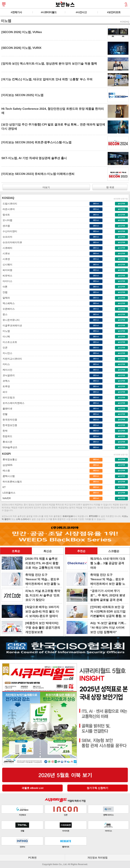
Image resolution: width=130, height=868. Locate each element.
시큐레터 (7, 248)
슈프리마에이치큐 (12, 242)
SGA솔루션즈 (9, 447)
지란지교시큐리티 (12, 359)
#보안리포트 (114, 12)
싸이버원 (7, 270)
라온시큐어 (8, 209)
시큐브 (6, 253)
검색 (126, 5)
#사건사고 (81, 12)
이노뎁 (6, 331)
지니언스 (7, 353)
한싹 (4, 431)
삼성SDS (7, 465)
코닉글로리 (8, 375)
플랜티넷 (7, 409)
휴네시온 (7, 442)
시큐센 (6, 259)
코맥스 (6, 381)
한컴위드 (7, 436)
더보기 (46, 187)
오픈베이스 (8, 309)
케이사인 (7, 370)
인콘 (4, 348)
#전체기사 (16, 12)
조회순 (16, 551)
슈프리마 (7, 237)
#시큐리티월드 (49, 12)
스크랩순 (114, 551)
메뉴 (4, 5)
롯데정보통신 (9, 459)
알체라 (6, 298)
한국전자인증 (9, 420)
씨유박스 (7, 276)
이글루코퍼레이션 (12, 325)
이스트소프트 (9, 342)
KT (3, 487)
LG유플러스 (8, 493)
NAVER (6, 498)
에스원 (6, 471)
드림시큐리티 (9, 204)
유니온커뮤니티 (10, 320)
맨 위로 (110, 187)
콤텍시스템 (8, 476)
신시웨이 (7, 265)
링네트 (6, 215)
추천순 (81, 551)
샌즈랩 (6, 226)
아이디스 (7, 281)
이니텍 (6, 337)
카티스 (6, 364)
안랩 (4, 292)
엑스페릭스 (8, 303)
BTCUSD (93, 516)
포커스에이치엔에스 (13, 403)
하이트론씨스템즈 (12, 482)
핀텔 (4, 414)
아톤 (4, 287)
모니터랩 (7, 220)
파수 (4, 392)
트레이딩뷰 (68, 516)
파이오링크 (8, 397)
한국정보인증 (9, 425)
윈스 (4, 314)
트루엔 (6, 386)
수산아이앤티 (9, 231)
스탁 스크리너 (22, 519)
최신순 (48, 551)
